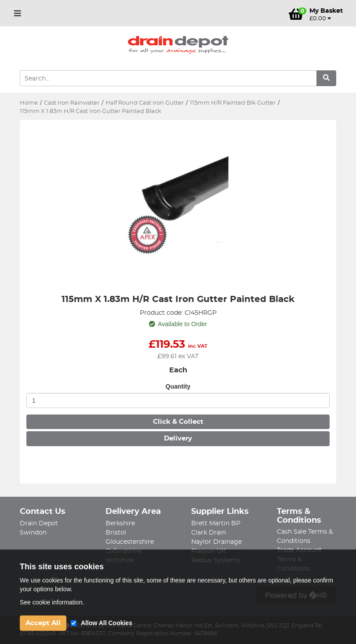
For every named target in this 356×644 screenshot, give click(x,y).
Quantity (178, 386)
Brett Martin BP (216, 524)
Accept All (43, 623)
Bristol (116, 533)
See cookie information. (52, 602)
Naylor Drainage (216, 542)
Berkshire (120, 524)
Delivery (178, 438)
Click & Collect (178, 422)
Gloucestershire (130, 542)
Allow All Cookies (107, 623)
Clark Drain (209, 533)
